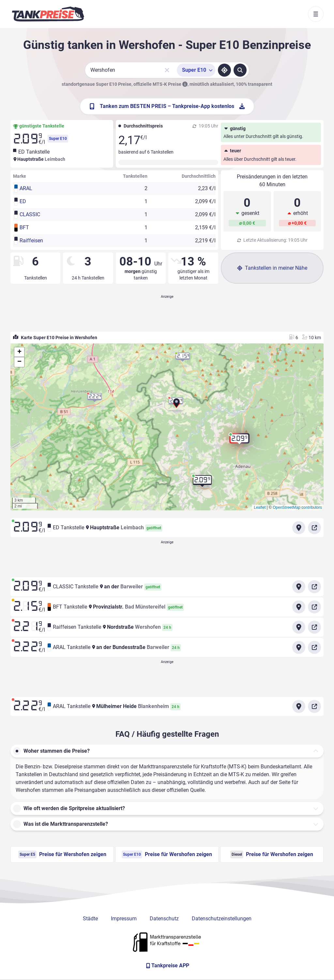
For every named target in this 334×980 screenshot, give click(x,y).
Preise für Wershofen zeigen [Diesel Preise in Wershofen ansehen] (272, 854)
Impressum (124, 919)
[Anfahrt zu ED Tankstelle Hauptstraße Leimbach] (299, 528)
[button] (176, 405)
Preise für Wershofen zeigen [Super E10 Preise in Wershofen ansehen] (167, 854)
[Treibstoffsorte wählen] (196, 70)
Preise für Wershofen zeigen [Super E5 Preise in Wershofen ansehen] (62, 854)
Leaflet (260, 507)
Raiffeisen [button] (31, 241)
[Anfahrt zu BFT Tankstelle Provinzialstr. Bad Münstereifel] (299, 607)
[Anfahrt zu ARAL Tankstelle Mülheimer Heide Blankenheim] (299, 706)
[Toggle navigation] (316, 14)
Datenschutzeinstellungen (222, 919)
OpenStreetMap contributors (297, 507)
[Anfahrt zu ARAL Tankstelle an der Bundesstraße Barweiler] (299, 647)
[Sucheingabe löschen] (167, 70)
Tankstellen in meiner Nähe (272, 268)
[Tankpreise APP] (167, 966)
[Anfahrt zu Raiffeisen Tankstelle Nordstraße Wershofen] (299, 627)
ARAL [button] (26, 188)
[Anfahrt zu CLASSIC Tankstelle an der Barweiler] (299, 587)
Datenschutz (164, 919)
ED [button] (23, 201)
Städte (90, 919)
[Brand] (48, 14)
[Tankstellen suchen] (240, 70)
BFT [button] (24, 227)
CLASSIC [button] (30, 214)
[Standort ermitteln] (224, 70)
